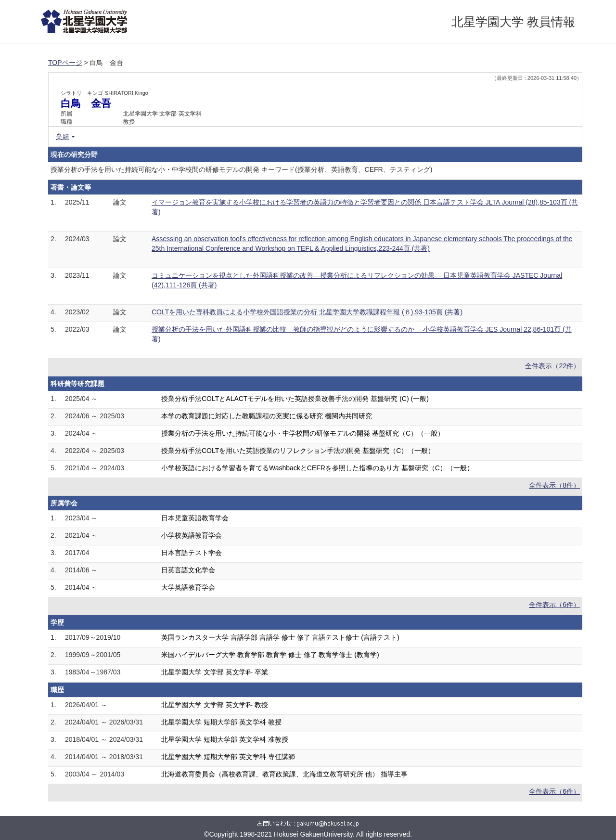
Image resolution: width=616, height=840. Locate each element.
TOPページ (65, 63)
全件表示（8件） (554, 485)
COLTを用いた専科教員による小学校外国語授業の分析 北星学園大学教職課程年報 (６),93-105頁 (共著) (307, 312)
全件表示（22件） (552, 366)
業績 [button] (63, 137)
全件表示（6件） (554, 605)
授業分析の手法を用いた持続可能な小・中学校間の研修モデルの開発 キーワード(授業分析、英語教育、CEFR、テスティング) (241, 169)
